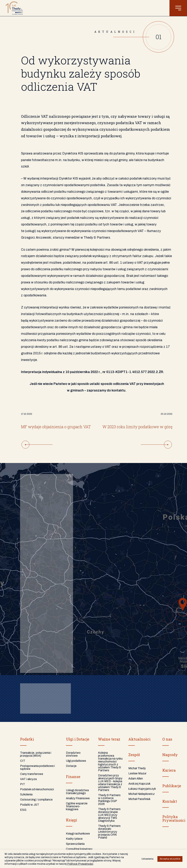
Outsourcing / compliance (36, 800)
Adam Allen (136, 778)
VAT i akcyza (28, 779)
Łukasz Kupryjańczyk (142, 789)
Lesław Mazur (137, 773)
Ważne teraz (109, 739)
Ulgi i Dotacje (78, 739)
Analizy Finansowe (78, 798)
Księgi (71, 820)
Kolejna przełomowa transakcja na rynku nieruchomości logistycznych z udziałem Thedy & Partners (110, 761)
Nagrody (170, 755)
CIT (23, 761)
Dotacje (71, 766)
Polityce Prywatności (80, 864)
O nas (167, 739)
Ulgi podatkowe (76, 761)
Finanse (73, 777)
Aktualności (139, 739)
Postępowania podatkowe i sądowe (37, 767)
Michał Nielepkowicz (142, 794)
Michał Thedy (137, 768)
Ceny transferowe (32, 774)
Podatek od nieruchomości (37, 789)
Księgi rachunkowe (78, 834)
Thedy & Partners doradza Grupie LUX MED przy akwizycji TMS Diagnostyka (109, 815)
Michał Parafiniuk (139, 799)
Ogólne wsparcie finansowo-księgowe (77, 806)
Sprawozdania (75, 844)
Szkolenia (26, 794)
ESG (23, 810)
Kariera (169, 770)
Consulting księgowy (79, 849)
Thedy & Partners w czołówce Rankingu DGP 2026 (109, 800)
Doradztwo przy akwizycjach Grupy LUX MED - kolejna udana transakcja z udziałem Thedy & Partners (110, 783)
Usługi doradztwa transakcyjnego (77, 792)
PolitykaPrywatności (174, 818)
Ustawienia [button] (147, 859)
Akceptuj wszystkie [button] (170, 859)
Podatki (27, 739)
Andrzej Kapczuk (139, 784)
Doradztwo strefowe (73, 754)
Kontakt (170, 801)
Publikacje (172, 786)
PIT (23, 784)
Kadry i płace (74, 839)
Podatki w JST (30, 805)
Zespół (134, 755)
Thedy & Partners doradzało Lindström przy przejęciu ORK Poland (109, 832)
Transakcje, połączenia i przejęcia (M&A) (36, 754)
